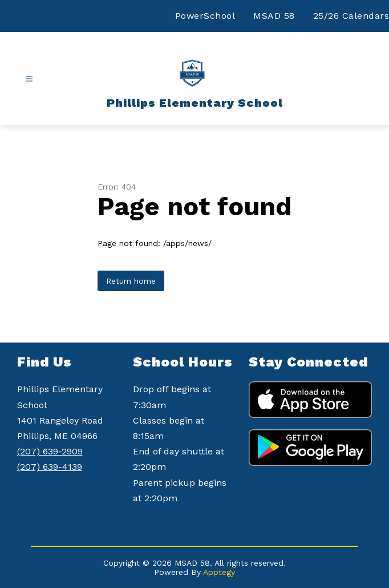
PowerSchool (205, 16)
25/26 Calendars (351, 16)
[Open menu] (29, 79)
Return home (131, 281)
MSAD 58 (274, 16)
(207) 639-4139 (50, 467)
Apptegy (219, 572)
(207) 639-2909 (50, 451)
